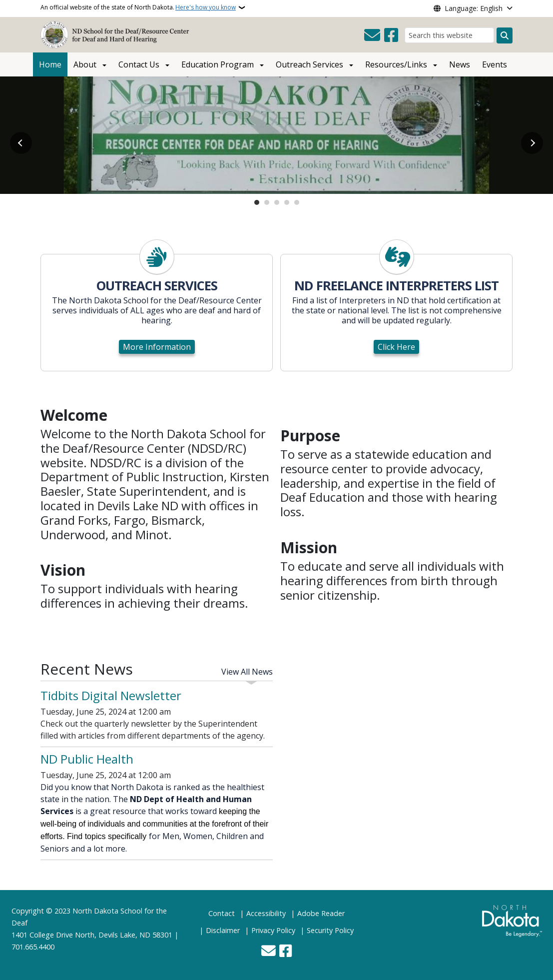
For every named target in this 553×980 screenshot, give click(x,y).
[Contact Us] (372, 35)
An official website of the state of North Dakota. (138, 7)
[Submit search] (505, 35)
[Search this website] (449, 35)
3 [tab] (277, 202)
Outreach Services (309, 64)
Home (50, 64)
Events (495, 64)
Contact (222, 913)
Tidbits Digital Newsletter (111, 695)
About (85, 64)
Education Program (218, 64)
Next (532, 143)
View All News (247, 672)
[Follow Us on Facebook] (391, 35)
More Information (157, 347)
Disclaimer (223, 930)
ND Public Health (87, 759)
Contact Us (139, 64)
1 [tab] (257, 202)
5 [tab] (297, 202)
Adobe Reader (321, 913)
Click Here (396, 347)
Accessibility (266, 913)
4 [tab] (287, 202)
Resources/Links (396, 64)
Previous (21, 143)
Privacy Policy (273, 930)
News (460, 64)
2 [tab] (267, 202)
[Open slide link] (276, 135)
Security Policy (330, 930)
